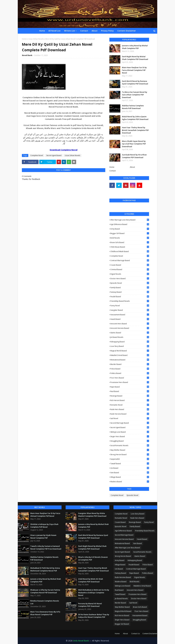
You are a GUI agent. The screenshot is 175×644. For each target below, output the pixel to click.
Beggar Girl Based (130, 233)
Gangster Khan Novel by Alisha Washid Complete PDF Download (92, 515)
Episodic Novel (130, 283)
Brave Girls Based (130, 242)
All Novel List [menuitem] (54, 31)
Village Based (130, 477)
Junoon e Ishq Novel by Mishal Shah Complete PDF (135, 47)
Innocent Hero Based (130, 324)
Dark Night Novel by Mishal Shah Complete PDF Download (135, 58)
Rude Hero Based (130, 409)
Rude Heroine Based (130, 414)
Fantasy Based (130, 292)
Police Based (130, 369)
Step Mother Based (130, 450)
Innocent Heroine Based (130, 328)
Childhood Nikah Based (130, 251)
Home (24, 39)
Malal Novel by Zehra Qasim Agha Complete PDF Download (135, 118)
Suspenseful (130, 459)
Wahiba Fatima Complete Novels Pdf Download (133, 107)
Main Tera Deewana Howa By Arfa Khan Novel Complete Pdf (45, 613)
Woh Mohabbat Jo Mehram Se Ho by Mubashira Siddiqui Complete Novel (94, 593)
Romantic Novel (130, 405)
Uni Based (130, 468)
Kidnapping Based (130, 342)
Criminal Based (130, 269)
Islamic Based (130, 333)
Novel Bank (27, 55)
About (132, 167)
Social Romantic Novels (130, 445)
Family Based (130, 288)
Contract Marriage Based (130, 260)
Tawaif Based (130, 464)
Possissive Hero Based (130, 382)
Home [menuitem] (42, 31)
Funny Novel (130, 306)
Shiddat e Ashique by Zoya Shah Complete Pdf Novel (44, 526)
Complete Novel (37, 155)
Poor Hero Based (130, 378)
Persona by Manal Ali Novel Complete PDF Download (90, 605)
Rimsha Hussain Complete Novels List (45, 602)
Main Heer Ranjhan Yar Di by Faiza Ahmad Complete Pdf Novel (134, 70)
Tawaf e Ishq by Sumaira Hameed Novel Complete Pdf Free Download (46, 547)
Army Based (130, 229)
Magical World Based (130, 351)
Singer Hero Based (130, 436)
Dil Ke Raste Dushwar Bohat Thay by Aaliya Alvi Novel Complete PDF (94, 616)
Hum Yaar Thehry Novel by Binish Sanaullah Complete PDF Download (135, 130)
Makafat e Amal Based (130, 355)
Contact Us (135, 634)
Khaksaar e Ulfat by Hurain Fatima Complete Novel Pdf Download (45, 591)
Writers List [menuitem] (70, 31)
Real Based (130, 391)
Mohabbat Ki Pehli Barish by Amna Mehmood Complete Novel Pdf (45, 569)
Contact (113, 171)
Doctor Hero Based (130, 279)
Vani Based (130, 473)
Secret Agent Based (54, 155)
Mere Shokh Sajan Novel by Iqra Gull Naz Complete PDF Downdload (134, 144)
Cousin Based (130, 265)
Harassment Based (130, 315)
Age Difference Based (130, 224)
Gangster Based (130, 310)
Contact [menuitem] (84, 31)
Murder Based (130, 364)
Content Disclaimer (150, 634)
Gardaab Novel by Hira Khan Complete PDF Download (134, 156)
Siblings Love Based (130, 432)
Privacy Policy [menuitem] (107, 31)
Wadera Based (130, 482)
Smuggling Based (130, 441)
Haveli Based (130, 319)
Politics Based (130, 373)
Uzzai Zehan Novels (36, 39)
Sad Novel (130, 418)
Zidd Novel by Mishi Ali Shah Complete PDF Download (91, 580)
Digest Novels (130, 274)
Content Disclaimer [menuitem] (127, 31)
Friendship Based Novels (130, 301)
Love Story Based (130, 346)
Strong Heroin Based (130, 455)
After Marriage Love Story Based (130, 220)
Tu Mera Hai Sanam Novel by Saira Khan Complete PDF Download (135, 95)
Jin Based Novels (130, 337)
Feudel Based (130, 297)
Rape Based (130, 387)
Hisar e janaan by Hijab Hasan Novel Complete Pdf (43, 537)
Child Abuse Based (130, 247)
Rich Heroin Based (130, 400)
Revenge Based (130, 396)
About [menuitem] (95, 31)
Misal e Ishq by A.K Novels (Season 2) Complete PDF (93, 558)
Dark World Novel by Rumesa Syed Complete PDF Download (135, 82)
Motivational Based (130, 360)
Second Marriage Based (130, 423)
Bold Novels (130, 238)
